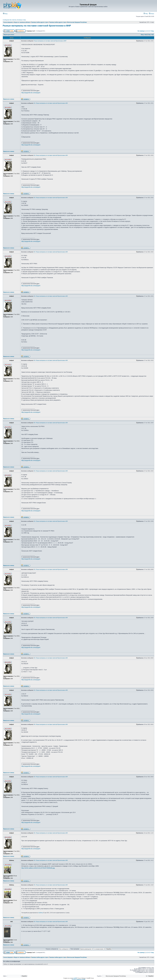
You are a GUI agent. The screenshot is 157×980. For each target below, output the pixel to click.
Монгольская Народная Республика (77, 22)
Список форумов (8, 22)
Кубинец (41, 913)
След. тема (151, 35)
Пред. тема (144, 35)
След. (152, 31)
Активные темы (22, 20)
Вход (5, 14)
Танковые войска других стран (39, 22)
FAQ (146, 14)
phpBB (75, 978)
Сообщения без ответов (9, 20)
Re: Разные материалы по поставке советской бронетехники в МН (51, 103)
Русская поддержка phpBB (78, 979)
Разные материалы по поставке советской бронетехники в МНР (37, 26)
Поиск (151, 14)
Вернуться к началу (9, 99)
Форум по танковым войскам (22, 22)
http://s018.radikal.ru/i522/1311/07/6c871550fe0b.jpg (38, 868)
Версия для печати (9, 35)
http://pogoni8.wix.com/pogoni (31, 93)
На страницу (141, 31)
